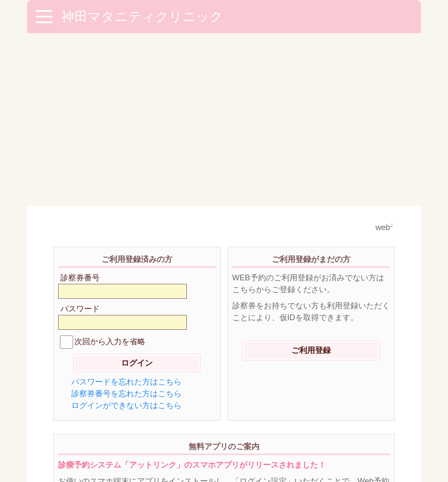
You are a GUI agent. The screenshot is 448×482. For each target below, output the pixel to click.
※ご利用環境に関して (95, 431)
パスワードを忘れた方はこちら (126, 209)
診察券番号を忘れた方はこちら (126, 220)
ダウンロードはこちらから (224, 372)
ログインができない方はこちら (126, 232)
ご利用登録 (311, 177)
